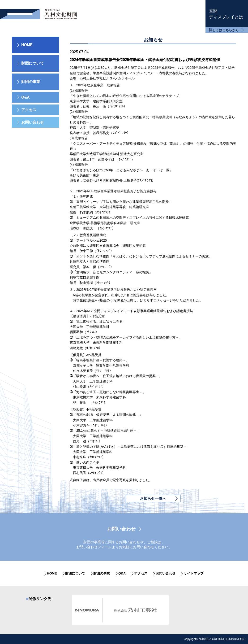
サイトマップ (194, 573)
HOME (27, 45)
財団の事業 (102, 573)
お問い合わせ (33, 122)
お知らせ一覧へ (153, 498)
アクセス (29, 110)
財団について (75, 573)
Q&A (26, 97)
